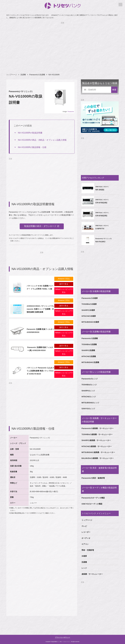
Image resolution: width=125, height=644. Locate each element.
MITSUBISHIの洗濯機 (90, 362)
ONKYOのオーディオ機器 (92, 504)
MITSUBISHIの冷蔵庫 (90, 322)
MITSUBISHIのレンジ (90, 403)
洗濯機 (23, 75)
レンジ (84, 568)
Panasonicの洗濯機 (37, 75)
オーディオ (86, 538)
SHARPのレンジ (88, 391)
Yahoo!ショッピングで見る (64, 291)
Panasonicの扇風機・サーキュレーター (98, 428)
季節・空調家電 (88, 550)
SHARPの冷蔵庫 (88, 310)
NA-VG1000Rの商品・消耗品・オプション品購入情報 (42, 140)
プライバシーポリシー (62, 637)
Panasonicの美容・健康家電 (93, 478)
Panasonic (71, 112)
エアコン (85, 544)
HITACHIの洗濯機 (89, 356)
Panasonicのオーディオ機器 (93, 498)
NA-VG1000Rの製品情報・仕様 (32, 147)
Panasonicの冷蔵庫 (90, 298)
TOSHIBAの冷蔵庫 (89, 304)
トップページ (12, 75)
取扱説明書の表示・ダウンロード (40, 226)
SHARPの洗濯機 (88, 350)
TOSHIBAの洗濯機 (89, 344)
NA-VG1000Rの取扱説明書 (30, 133)
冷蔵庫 (84, 556)
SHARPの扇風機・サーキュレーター (96, 440)
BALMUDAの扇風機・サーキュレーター (98, 458)
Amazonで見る (64, 279)
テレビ (84, 526)
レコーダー (86, 532)
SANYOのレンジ (88, 409)
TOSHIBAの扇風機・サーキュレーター (97, 434)
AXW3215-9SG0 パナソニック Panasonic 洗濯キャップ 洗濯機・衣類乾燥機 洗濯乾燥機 (40, 309)
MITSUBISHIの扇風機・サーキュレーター (98, 452)
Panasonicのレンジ (90, 379)
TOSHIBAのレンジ (89, 385)
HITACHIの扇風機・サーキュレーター (97, 446)
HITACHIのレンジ (89, 397)
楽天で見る (64, 284)
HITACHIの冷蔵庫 (89, 316)
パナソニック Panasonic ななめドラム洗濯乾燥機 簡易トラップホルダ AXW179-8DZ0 (40, 371)
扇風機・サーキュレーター (92, 574)
